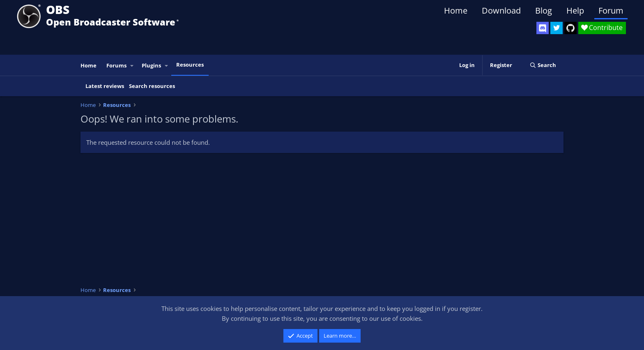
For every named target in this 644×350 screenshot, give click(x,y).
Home (456, 10)
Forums (116, 65)
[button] (132, 66)
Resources (190, 65)
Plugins (151, 65)
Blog (544, 10)
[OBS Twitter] (557, 28)
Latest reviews (105, 86)
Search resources (152, 86)
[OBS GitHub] (570, 28)
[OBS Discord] (543, 28)
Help (575, 10)
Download (501, 10)
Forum (611, 10)
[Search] (543, 65)
